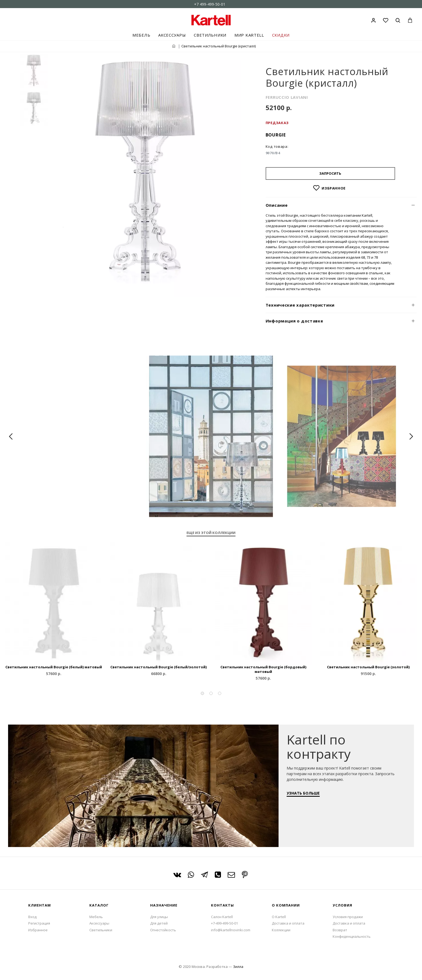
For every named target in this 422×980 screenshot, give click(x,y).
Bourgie (276, 135)
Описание (277, 205)
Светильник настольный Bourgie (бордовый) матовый (263, 669)
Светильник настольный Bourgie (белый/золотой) (159, 667)
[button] (202, 693)
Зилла (238, 967)
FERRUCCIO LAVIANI (287, 97)
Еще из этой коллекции (211, 533)
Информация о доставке (294, 321)
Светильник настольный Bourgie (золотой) (368, 667)
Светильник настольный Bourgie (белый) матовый (54, 667)
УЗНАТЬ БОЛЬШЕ (306, 796)
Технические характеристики (300, 305)
